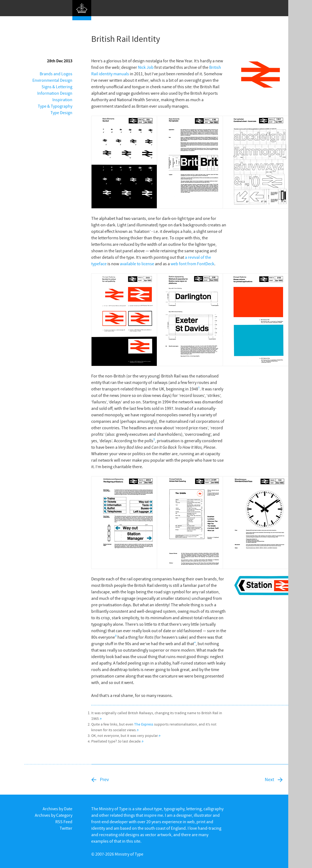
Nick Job (146, 67)
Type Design (61, 113)
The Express (144, 724)
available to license (137, 264)
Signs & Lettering (57, 87)
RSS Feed (64, 822)
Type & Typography (55, 106)
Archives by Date (57, 809)
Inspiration (62, 100)
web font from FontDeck (192, 264)
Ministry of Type (129, 854)
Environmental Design (52, 80)
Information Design (55, 93)
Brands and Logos (56, 74)
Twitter (66, 828)
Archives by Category (54, 815)
